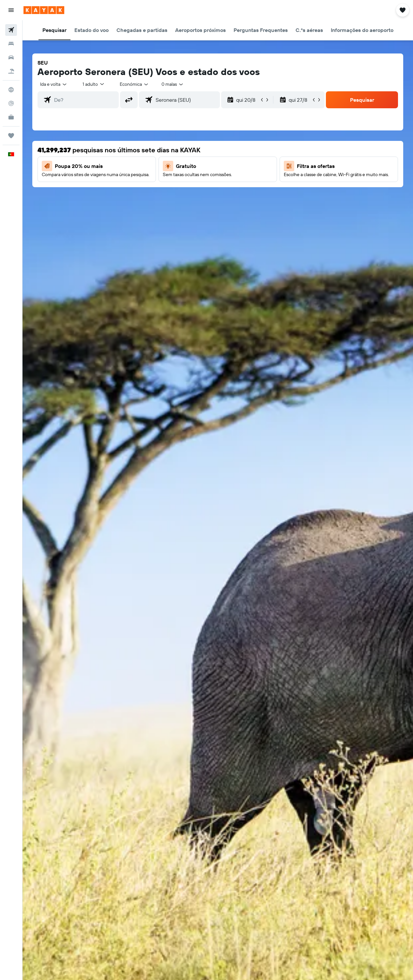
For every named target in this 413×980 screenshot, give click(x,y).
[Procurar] (11, 44)
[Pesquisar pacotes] (11, 71)
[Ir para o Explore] (11, 90)
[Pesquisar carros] (11, 57)
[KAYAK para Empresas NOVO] (11, 117)
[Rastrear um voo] (11, 103)
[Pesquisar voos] (11, 30)
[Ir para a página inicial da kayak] (44, 10)
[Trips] (11, 136)
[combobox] (134, 84)
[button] (11, 10)
